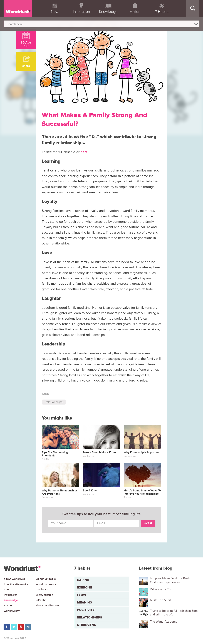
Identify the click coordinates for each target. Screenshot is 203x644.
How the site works (16, 584)
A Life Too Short (161, 600)
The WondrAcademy (164, 622)
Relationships (54, 402)
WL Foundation (44, 595)
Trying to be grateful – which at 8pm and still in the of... (174, 613)
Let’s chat (42, 600)
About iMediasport (47, 605)
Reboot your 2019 (162, 589)
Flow (82, 595)
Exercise (85, 587)
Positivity (86, 610)
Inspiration (11, 595)
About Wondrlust (14, 579)
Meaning (85, 602)
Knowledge (11, 600)
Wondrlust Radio (46, 579)
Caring (83, 580)
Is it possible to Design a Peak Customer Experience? (170, 580)
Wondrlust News (46, 584)
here (84, 152)
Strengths (86, 625)
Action (8, 605)
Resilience (42, 589)
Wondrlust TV (12, 611)
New (7, 589)
